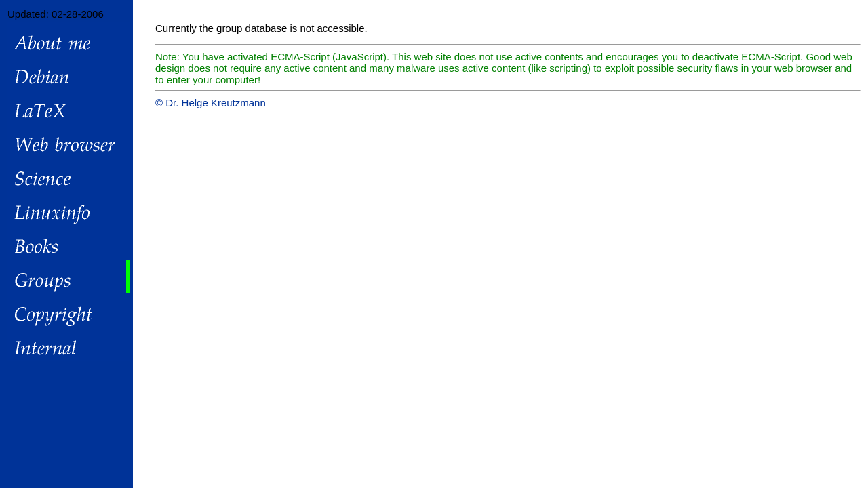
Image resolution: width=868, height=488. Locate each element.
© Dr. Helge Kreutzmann (211, 103)
